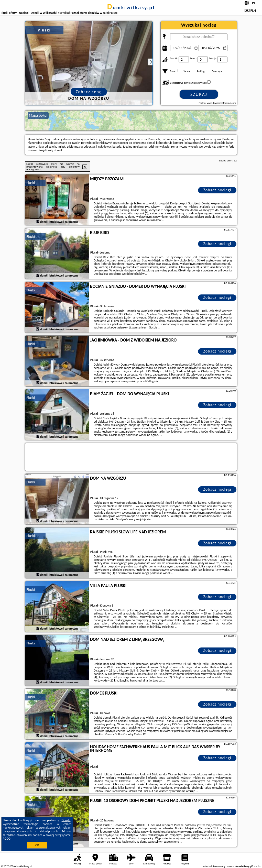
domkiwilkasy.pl (131, 7)
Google (66, 820)
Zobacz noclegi (217, 190)
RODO (7, 839)
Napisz (257, 866)
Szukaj (199, 94)
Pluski (31, 183)
